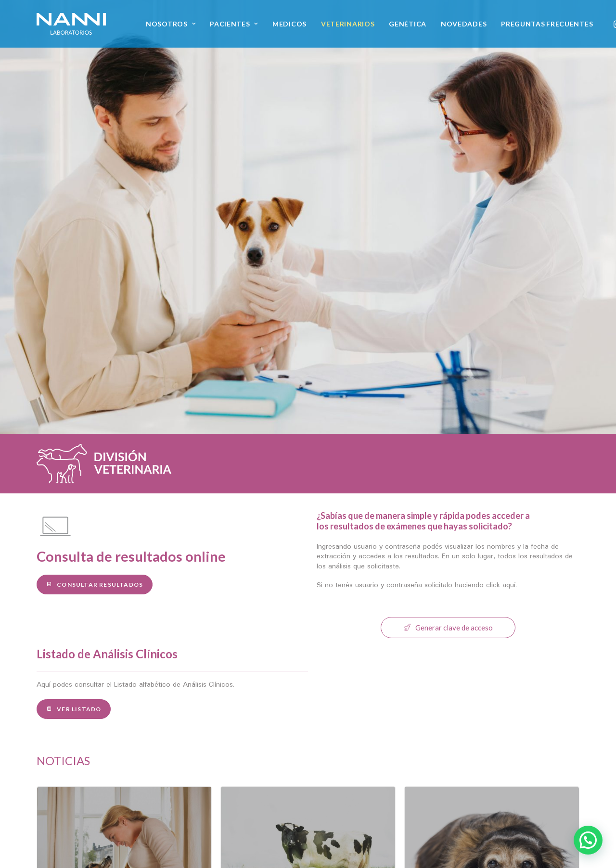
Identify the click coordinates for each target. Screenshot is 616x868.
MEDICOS (289, 24)
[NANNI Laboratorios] (71, 24)
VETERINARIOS (348, 24)
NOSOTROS (171, 24)
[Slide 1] (297, 677)
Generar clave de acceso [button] (448, 367)
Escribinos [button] (494, 791)
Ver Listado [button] (74, 448)
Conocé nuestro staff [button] (89, 791)
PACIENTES (234, 24)
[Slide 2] (308, 677)
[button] (462, 845)
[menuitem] (171, 24)
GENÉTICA (408, 24)
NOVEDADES (464, 24)
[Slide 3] (319, 677)
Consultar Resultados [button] (95, 324)
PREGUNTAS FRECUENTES (547, 24)
